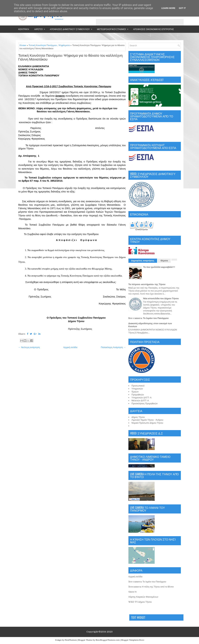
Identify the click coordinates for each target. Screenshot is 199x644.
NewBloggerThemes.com (108, 640)
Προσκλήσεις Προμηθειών (145, 403)
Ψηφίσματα (64, 45)
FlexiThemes (70, 640)
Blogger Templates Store (133, 640)
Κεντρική (24, 29)
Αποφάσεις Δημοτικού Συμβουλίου (72, 28)
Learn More (168, 8)
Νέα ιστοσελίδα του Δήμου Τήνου (161, 298)
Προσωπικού (138, 386)
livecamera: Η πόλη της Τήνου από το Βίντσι (151, 587)
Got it (182, 8)
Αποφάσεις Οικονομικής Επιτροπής (153, 29)
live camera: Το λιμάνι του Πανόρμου (149, 318)
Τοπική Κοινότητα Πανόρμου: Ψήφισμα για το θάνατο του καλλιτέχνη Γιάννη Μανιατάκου (70, 58)
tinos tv (133, 592)
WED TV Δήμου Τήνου (140, 602)
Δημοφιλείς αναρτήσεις (143, 261)
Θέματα (164, 261)
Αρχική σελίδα (70, 347)
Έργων (135, 392)
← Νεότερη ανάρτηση (29, 347)
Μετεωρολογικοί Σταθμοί (114, 28)
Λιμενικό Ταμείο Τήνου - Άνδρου (147, 420)
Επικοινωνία (33, 36)
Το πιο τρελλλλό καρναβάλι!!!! (159, 267)
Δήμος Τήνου (138, 417)
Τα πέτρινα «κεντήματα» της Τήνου (147, 284)
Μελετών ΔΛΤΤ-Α (140, 401)
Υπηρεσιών (137, 389)
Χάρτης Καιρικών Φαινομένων (143, 597)
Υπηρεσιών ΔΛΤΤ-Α (142, 398)
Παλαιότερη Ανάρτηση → (113, 347)
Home (23, 45)
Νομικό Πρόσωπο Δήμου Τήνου (147, 423)
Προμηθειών (138, 395)
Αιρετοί (41, 28)
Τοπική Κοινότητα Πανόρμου (43, 45)
